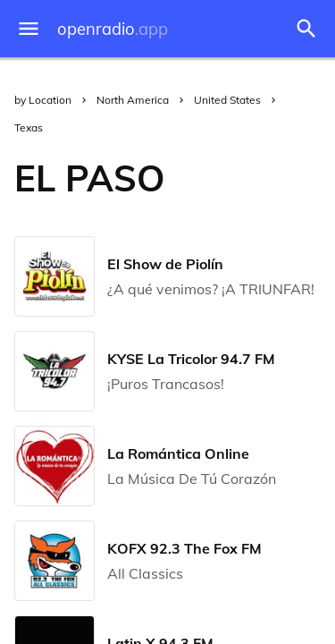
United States (227, 100)
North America (133, 100)
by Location (43, 100)
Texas (29, 127)
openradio (113, 29)
